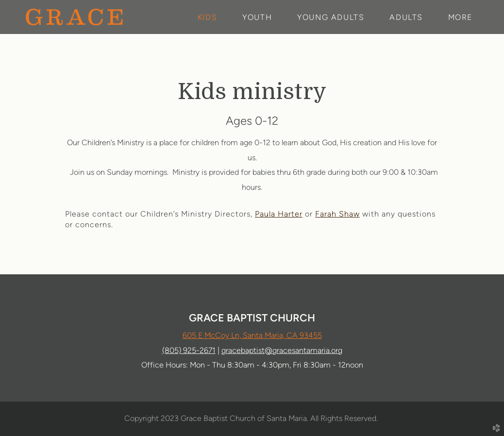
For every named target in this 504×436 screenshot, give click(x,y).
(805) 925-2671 (189, 350)
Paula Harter (279, 214)
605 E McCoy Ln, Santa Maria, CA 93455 (252, 335)
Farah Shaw (337, 214)
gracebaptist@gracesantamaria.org (282, 350)
